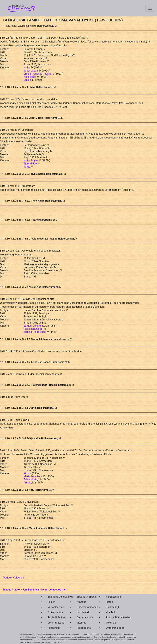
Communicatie (54, 623)
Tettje (27, 167)
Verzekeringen (113, 597)
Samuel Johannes (34, 326)
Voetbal (110, 612)
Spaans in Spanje (84, 597)
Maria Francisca (33, 476)
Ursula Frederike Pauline (37, 74)
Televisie (111, 623)
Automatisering (84, 617)
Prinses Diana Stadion (113, 617)
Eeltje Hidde (30, 479)
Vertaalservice (54, 607)
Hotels (110, 602)
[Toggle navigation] (150, 8)
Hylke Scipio (31, 160)
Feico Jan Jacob (33, 329)
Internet (81, 623)
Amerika (82, 602)
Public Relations (54, 617)
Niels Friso (30, 77)
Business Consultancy (54, 597)
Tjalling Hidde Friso (35, 332)
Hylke (27, 68)
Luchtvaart (83, 612)
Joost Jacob (31, 71)
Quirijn (27, 80)
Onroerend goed (113, 628)
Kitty (26, 473)
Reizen (51, 602)
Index (17, 590)
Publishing (54, 628)
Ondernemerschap (84, 607)
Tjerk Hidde (30, 164)
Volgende (19, 578)
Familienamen (31, 590)
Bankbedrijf (112, 607)
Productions (84, 628)
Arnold (27, 483)
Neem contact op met (54, 590)
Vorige (7, 578)
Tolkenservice (54, 612)
